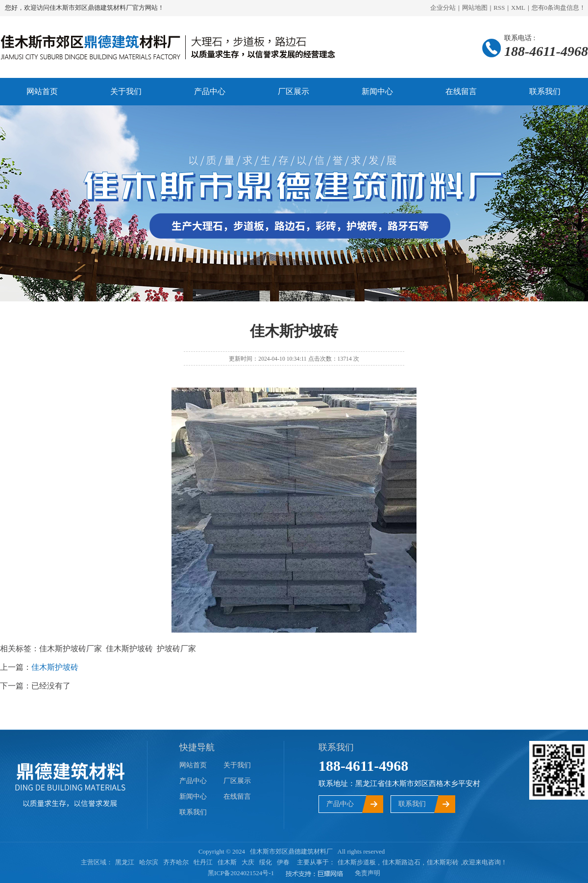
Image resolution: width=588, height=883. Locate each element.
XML (518, 8)
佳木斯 (227, 862)
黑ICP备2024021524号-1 (241, 873)
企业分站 (443, 8)
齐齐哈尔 (176, 862)
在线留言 (461, 91)
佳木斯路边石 (401, 862)
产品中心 (210, 91)
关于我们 (126, 91)
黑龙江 (125, 862)
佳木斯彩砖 (443, 862)
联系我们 (545, 91)
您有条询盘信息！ (559, 8)
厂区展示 (294, 91)
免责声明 (367, 873)
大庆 (248, 862)
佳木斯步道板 (357, 862)
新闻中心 (377, 91)
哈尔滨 (149, 862)
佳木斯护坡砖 (55, 667)
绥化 (266, 862)
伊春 (283, 862)
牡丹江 (203, 862)
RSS (499, 8)
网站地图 (475, 8)
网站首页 (42, 91)
